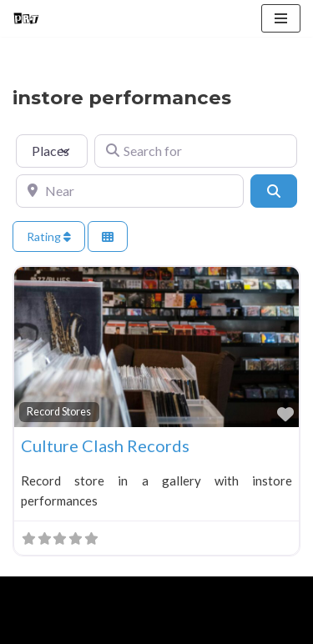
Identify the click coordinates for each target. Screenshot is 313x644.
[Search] (274, 191)
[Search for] (196, 151)
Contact (202, 627)
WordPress (151, 593)
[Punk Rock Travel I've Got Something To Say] (26, 18)
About (89, 627)
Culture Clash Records (105, 445)
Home (32, 627)
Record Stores (59, 412)
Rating (49, 236)
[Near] (130, 191)
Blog (143, 627)
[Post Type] (52, 151)
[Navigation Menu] (281, 18)
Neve (27, 593)
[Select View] (108, 236)
